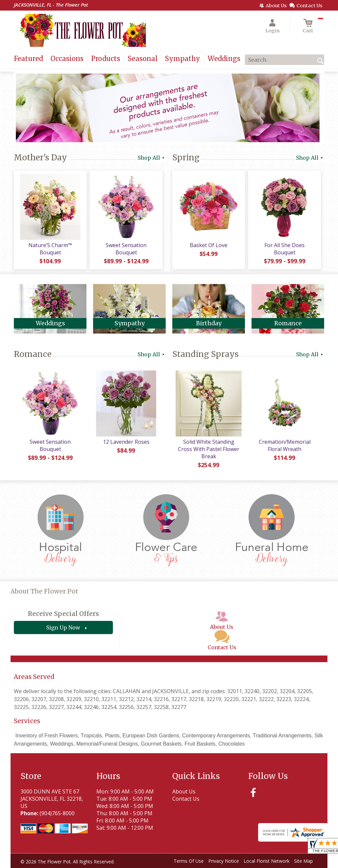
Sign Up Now (63, 627)
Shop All (152, 158)
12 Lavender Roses (126, 442)
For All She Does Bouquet (285, 249)
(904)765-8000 (57, 813)
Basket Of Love (209, 245)
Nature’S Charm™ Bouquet (50, 249)
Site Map (304, 861)
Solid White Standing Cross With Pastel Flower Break (209, 449)
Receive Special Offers (63, 614)
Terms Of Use (189, 861)
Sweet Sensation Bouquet (126, 249)
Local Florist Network (267, 861)
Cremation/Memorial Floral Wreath (285, 445)
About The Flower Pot (44, 591)
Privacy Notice (224, 861)
